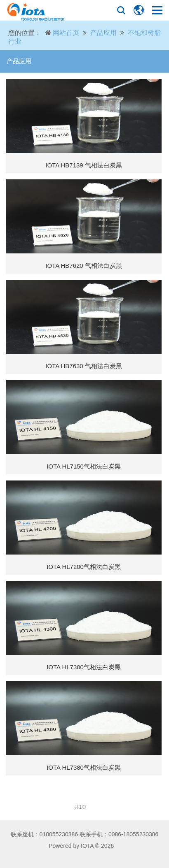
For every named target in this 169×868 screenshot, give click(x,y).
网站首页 (66, 33)
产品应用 (103, 33)
